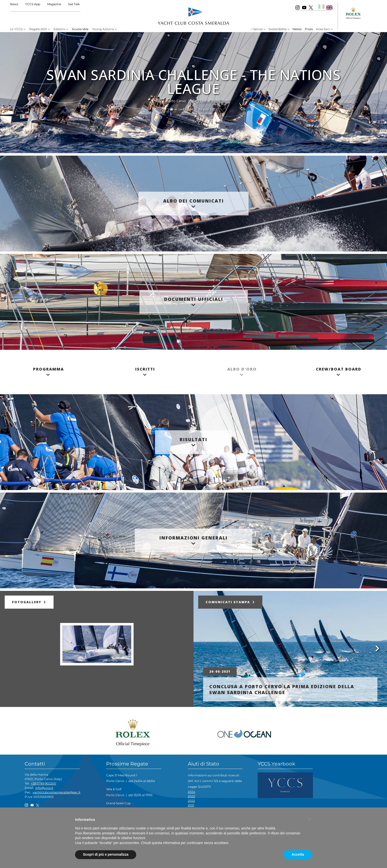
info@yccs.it (44, 788)
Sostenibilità (278, 29)
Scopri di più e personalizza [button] (106, 854)
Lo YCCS (16, 29)
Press (309, 29)
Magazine (54, 4)
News (14, 4)
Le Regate (186, 109)
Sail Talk (74, 4)
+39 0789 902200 (43, 783)
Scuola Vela (80, 29)
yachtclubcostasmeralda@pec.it (57, 792)
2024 (192, 792)
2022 (191, 801)
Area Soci (323, 29)
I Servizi (257, 29)
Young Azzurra (103, 29)
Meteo (297, 29)
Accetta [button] (298, 854)
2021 (191, 805)
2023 (191, 796)
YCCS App (33, 4)
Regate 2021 (38, 29)
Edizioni (59, 29)
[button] (310, 819)
